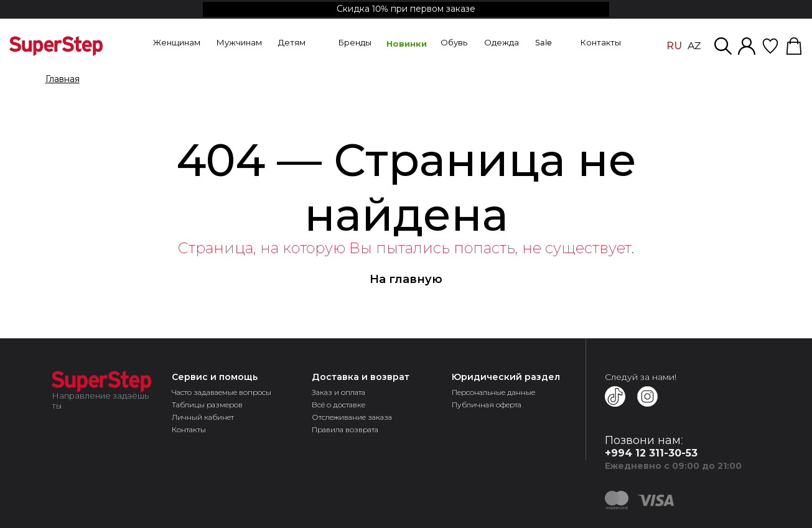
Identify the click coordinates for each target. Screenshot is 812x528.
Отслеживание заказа (352, 417)
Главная (63, 80)
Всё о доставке (338, 405)
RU (674, 46)
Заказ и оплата (338, 392)
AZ (694, 46)
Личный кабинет (203, 417)
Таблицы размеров (207, 405)
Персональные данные (493, 392)
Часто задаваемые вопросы (222, 392)
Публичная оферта (487, 405)
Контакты (189, 429)
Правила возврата (345, 429)
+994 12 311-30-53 (651, 453)
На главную (406, 279)
